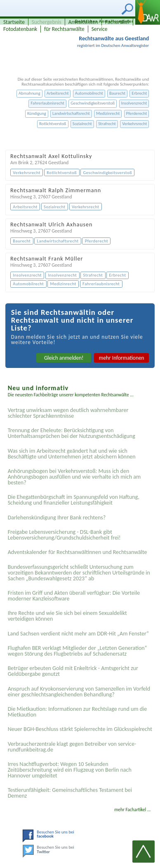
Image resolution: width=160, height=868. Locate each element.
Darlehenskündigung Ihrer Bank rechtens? (57, 518)
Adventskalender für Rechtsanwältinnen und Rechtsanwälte (78, 552)
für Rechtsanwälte (64, 29)
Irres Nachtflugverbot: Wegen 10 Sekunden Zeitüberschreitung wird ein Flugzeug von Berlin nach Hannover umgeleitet (70, 770)
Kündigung (37, 113)
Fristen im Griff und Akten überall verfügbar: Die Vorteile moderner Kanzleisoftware (74, 596)
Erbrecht (139, 93)
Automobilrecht (89, 93)
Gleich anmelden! (64, 358)
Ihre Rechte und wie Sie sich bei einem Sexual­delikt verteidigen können (67, 616)
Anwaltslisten (83, 22)
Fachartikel (117, 22)
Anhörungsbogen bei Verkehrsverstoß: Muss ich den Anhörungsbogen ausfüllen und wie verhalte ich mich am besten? (74, 477)
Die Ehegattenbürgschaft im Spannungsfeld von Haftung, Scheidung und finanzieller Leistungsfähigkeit (74, 500)
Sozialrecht (82, 124)
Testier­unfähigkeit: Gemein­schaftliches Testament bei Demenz (70, 793)
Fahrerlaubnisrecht (47, 103)
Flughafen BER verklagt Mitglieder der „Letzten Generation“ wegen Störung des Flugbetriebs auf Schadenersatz (78, 651)
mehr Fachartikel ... (132, 810)
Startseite (14, 22)
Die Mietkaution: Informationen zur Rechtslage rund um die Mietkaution (78, 712)
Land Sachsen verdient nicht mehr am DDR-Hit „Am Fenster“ (78, 634)
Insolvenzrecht (134, 103)
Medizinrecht (108, 113)
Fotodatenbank (20, 29)
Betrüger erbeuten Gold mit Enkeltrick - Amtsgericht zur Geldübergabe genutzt (73, 671)
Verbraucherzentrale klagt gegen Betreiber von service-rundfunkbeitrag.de (72, 747)
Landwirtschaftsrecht (71, 113)
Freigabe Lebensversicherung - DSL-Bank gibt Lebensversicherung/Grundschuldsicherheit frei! (64, 535)
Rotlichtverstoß (53, 124)
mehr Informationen (122, 358)
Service (100, 29)
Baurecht (117, 93)
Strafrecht (107, 124)
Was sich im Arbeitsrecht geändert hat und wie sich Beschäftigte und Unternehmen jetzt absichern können (72, 454)
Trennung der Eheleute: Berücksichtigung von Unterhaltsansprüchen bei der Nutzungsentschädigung (72, 433)
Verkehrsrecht (134, 124)
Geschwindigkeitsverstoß (93, 103)
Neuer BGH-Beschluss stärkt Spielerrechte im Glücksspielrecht (80, 729)
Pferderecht (137, 113)
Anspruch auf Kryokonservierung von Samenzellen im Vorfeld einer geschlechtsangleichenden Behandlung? (79, 692)
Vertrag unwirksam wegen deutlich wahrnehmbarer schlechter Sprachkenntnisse (68, 413)
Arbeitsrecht (58, 93)
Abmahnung (29, 93)
